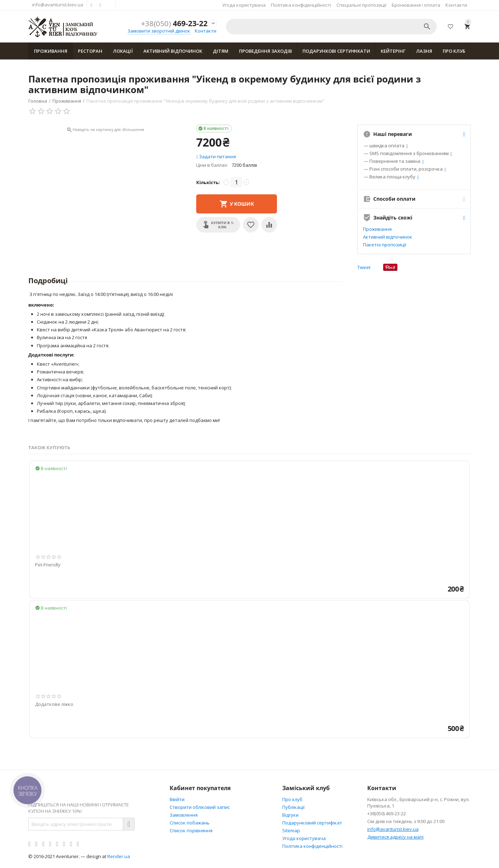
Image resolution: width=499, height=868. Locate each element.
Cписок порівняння (191, 830)
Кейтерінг (393, 51)
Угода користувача (244, 5)
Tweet (364, 267)
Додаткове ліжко (54, 704)
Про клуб (454, 51)
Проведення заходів (265, 51)
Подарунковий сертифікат (312, 823)
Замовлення (184, 815)
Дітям (221, 51)
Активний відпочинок (173, 51)
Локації (123, 51)
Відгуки (290, 815)
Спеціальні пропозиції (361, 5)
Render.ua (119, 856)
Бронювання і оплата (416, 5)
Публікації (293, 807)
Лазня (424, 51)
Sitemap (291, 830)
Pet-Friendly (48, 565)
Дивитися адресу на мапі (395, 837)
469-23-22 (174, 24)
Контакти (456, 5)
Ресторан (90, 51)
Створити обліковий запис (200, 807)
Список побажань (190, 823)
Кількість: (208, 182)
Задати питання (216, 156)
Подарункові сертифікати (336, 51)
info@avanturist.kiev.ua (58, 5)
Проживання (51, 51)
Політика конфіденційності (301, 5)
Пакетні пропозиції (385, 245)
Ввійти (177, 799)
